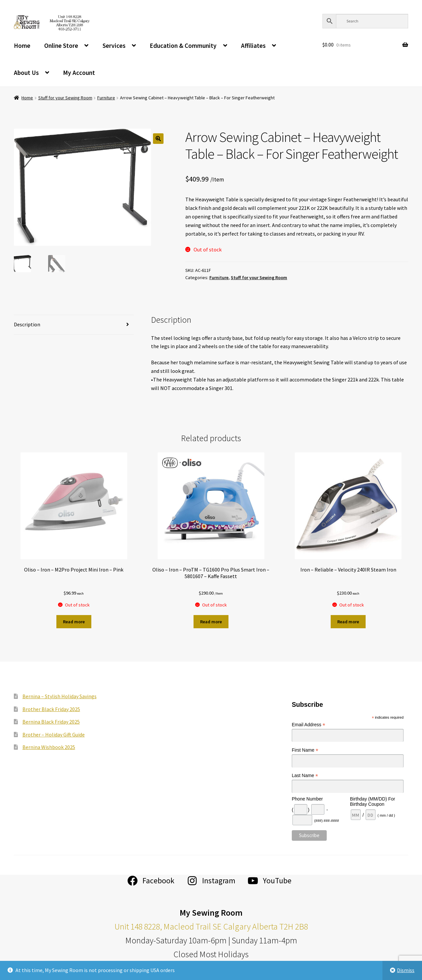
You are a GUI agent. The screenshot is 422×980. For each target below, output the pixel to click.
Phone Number (307, 799)
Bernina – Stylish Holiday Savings (60, 696)
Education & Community (183, 46)
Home (22, 46)
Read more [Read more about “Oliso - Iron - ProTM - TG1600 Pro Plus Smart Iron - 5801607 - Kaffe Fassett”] (211, 622)
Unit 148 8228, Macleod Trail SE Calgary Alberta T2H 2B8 (211, 927)
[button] (158, 139)
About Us (26, 73)
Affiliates (253, 46)
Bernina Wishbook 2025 (49, 747)
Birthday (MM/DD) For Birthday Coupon (373, 801)
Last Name (305, 776)
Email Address (309, 725)
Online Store (61, 46)
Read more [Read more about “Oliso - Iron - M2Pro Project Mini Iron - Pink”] (74, 622)
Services (114, 46)
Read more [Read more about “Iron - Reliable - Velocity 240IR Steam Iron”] (348, 622)
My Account (79, 73)
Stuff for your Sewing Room (65, 98)
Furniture (106, 98)
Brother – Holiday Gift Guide (54, 735)
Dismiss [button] (406, 970)
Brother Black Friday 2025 (51, 709)
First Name (305, 750)
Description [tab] (27, 324)
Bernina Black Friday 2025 (51, 722)
